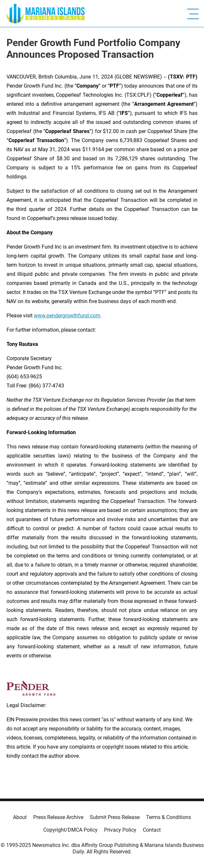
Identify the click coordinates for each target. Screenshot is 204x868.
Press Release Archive (58, 817)
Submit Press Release (115, 817)
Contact (152, 830)
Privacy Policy (120, 830)
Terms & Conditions (169, 817)
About (20, 817)
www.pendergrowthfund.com (67, 316)
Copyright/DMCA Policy (70, 830)
